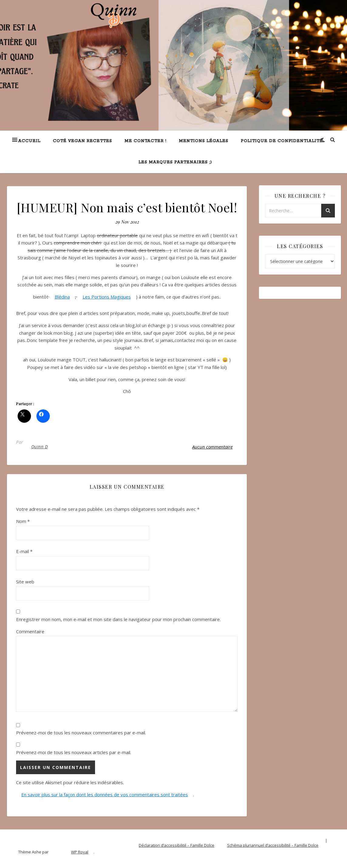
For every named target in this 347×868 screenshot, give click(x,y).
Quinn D (40, 447)
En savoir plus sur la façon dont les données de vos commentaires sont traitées (105, 795)
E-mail (24, 551)
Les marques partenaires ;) (175, 162)
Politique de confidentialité (282, 141)
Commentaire (30, 631)
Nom (23, 521)
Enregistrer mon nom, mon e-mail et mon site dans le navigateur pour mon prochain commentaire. (118, 619)
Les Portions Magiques (107, 297)
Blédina (62, 297)
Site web (25, 582)
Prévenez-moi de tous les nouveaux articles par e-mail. (74, 752)
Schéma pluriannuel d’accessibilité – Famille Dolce (273, 845)
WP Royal (80, 852)
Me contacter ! (145, 141)
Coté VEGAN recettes (82, 141)
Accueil (29, 141)
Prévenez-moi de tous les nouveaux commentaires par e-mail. (81, 733)
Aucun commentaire (212, 447)
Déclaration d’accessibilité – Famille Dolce (177, 845)
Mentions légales (204, 141)
